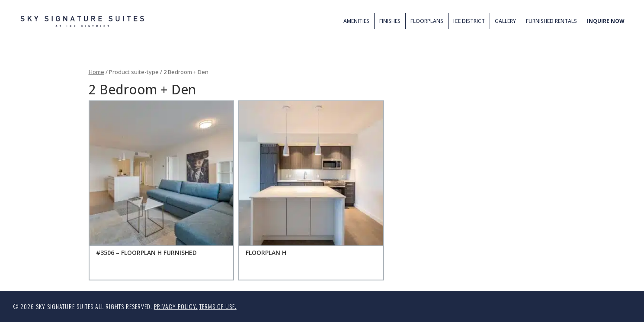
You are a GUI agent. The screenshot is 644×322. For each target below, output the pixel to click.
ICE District (469, 21)
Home (96, 72)
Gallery (505, 21)
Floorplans (427, 21)
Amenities (356, 21)
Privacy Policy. (176, 306)
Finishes (390, 21)
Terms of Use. (218, 306)
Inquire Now (606, 21)
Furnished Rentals (551, 21)
